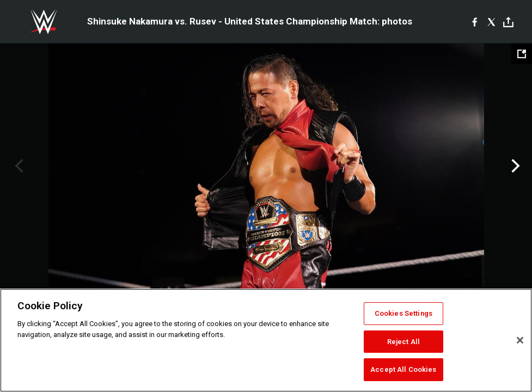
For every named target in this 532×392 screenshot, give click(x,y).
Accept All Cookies (403, 369)
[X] (491, 22)
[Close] (520, 340)
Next (514, 166)
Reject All (403, 342)
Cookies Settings (403, 313)
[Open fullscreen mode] (522, 54)
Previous (18, 166)
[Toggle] (508, 22)
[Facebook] (475, 22)
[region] (266, 340)
